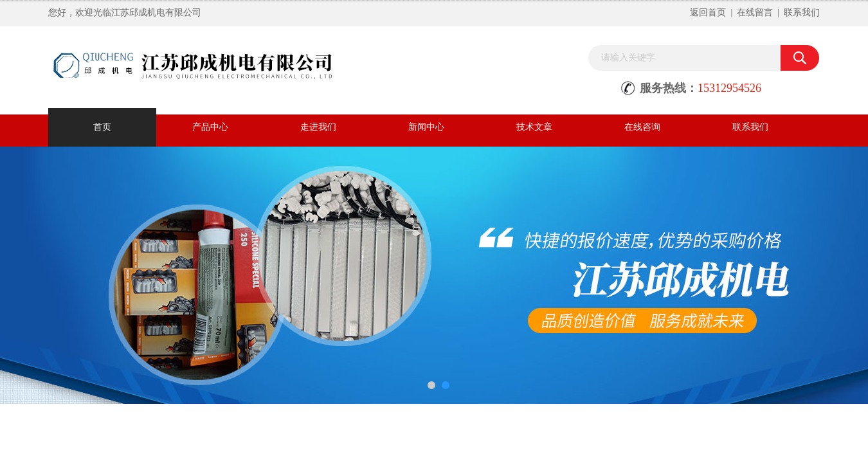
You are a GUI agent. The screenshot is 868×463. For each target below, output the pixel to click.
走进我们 (318, 127)
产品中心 (210, 127)
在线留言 (755, 13)
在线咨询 (642, 127)
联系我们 (802, 13)
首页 (102, 127)
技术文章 (534, 127)
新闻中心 (426, 127)
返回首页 (708, 13)
